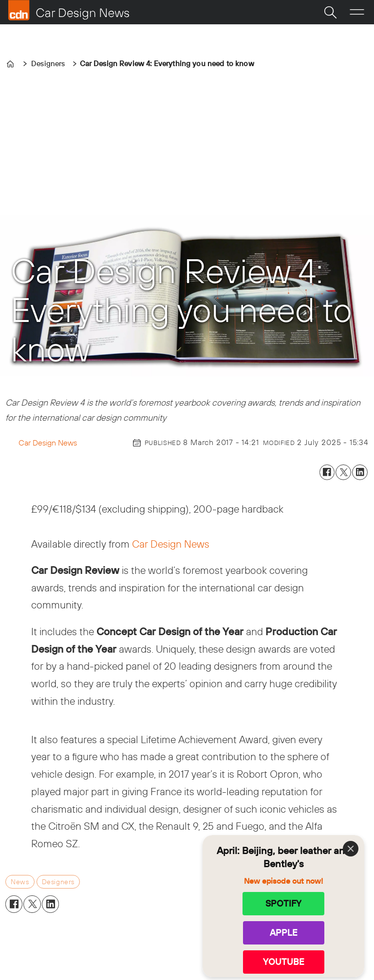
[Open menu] (357, 12)
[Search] (330, 12)
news (20, 882)
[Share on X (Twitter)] (343, 472)
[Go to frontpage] (69, 10)
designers (58, 882)
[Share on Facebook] (327, 472)
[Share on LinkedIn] (360, 472)
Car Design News (171, 544)
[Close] (351, 849)
